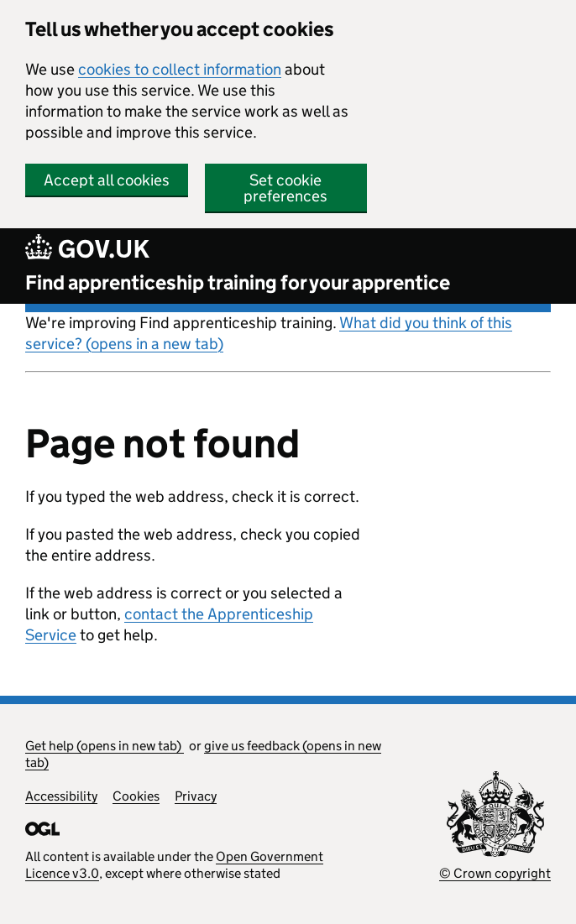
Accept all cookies (107, 180)
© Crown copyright (495, 873)
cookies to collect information (180, 69)
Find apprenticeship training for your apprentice (238, 282)
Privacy (196, 796)
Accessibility (61, 796)
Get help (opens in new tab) (105, 746)
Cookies (136, 796)
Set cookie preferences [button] (285, 188)
